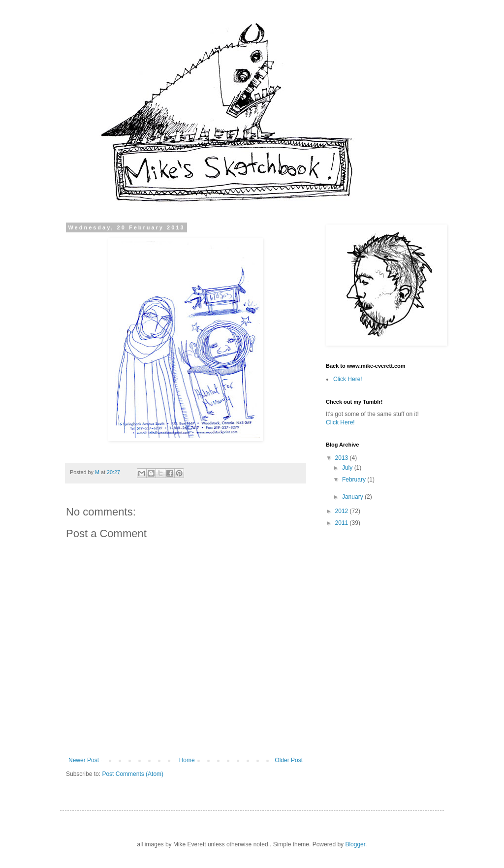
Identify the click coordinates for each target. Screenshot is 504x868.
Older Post (289, 760)
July (348, 468)
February (355, 480)
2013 (343, 458)
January (353, 497)
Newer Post (84, 760)
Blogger (355, 844)
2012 (343, 511)
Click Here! (348, 379)
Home (187, 760)
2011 (343, 523)
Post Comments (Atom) (133, 774)
